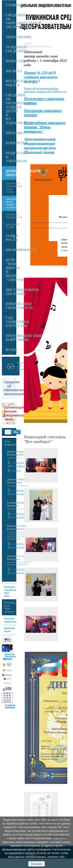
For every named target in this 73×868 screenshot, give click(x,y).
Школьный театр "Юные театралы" (11, 203)
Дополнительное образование (11, 173)
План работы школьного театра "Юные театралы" (45, 127)
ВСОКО (11, 350)
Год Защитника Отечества (11, 322)
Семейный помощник (10, 706)
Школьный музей (11, 226)
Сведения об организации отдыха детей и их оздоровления (11, 109)
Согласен (36, 864)
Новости (11, 61)
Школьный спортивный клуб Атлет (11, 188)
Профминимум (11, 250)
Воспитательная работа (11, 83)
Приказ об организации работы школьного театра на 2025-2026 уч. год (45, 90)
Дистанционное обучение (11, 292)
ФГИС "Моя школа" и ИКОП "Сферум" (11, 270)
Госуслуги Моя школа (10, 655)
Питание (11, 133)
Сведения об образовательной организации (11, 21)
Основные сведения (11, 49)
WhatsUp (16, 471)
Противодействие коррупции (11, 338)
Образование (11, 37)
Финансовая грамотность (11, 306)
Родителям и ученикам (11, 157)
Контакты (11, 143)
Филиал (11, 71)
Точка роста (11, 238)
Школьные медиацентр (11, 216)
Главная (11, 5)
